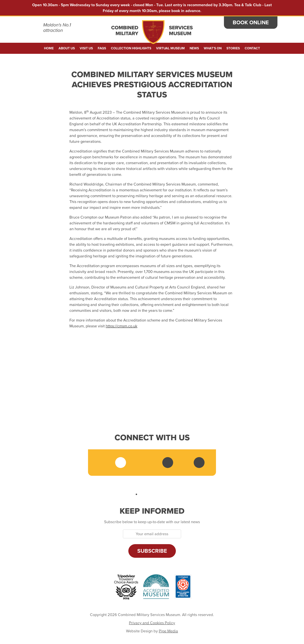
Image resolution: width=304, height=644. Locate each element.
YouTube (168, 463)
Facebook (105, 463)
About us (67, 48)
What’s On (213, 48)
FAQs (102, 48)
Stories (233, 48)
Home (49, 48)
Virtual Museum (170, 48)
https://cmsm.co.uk (121, 326)
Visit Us (86, 48)
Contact (252, 48)
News (194, 48)
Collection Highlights (131, 48)
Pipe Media (168, 631)
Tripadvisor (183, 463)
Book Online (251, 22)
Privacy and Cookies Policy (152, 623)
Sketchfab (199, 463)
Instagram (136, 463)
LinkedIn (152, 463)
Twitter (121, 463)
